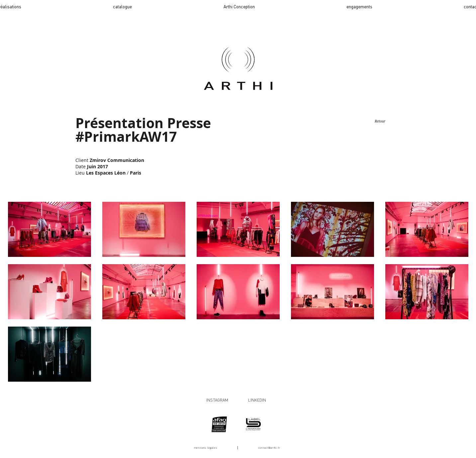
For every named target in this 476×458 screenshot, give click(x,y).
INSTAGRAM (217, 400)
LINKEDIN (257, 400)
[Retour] (380, 121)
